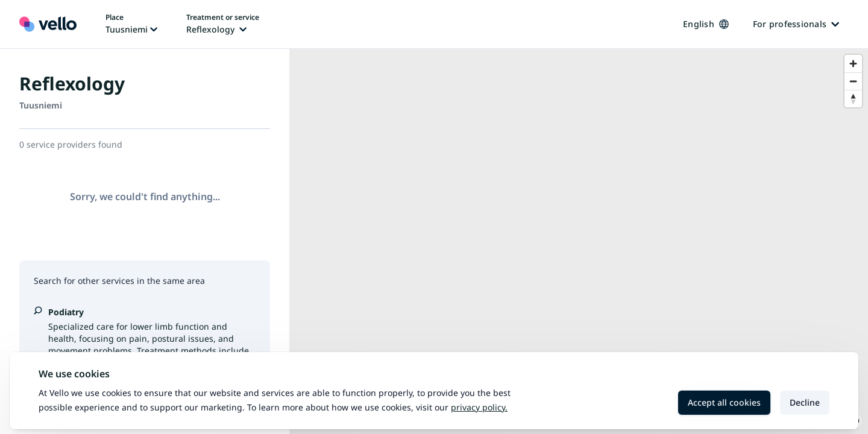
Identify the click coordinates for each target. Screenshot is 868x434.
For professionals (796, 24)
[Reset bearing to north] (853, 99)
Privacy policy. (479, 407)
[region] (579, 241)
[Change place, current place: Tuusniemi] (131, 24)
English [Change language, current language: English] (706, 24)
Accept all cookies (724, 402)
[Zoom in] (853, 64)
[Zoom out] (853, 81)
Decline (805, 402)
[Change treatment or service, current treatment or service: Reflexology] (223, 24)
